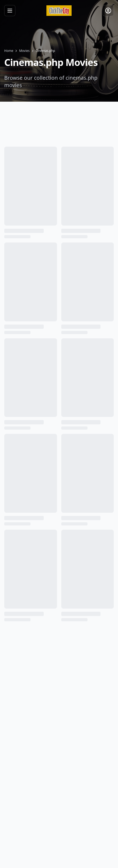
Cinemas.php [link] (45, 51)
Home (9, 51)
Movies (24, 51)
